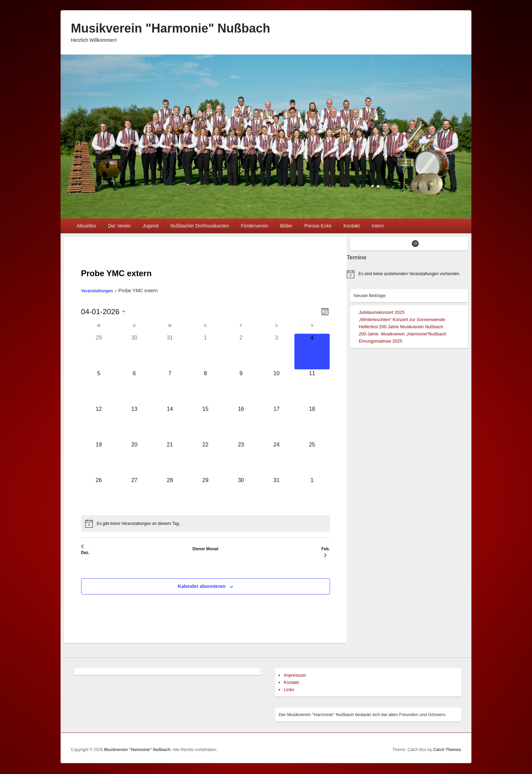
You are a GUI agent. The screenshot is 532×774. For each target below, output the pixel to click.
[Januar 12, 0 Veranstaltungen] (99, 423)
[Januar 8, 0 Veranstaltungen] (205, 387)
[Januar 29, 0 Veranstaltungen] (205, 494)
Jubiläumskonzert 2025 (382, 312)
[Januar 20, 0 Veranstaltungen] (134, 458)
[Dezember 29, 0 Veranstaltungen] (99, 352)
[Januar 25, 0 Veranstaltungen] (312, 458)
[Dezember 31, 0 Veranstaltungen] (170, 352)
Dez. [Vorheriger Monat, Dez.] (85, 550)
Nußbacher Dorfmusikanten (200, 226)
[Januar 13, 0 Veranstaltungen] (134, 423)
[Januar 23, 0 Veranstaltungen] (241, 458)
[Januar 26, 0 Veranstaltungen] (99, 494)
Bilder (286, 226)
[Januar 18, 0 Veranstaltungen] (312, 423)
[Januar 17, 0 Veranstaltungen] (277, 423)
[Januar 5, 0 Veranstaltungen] (99, 387)
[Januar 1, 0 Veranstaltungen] (205, 352)
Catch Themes (447, 750)
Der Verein (119, 226)
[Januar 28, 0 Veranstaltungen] (170, 494)
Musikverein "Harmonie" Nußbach (170, 28)
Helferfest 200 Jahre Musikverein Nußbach (401, 327)
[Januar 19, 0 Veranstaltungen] (99, 458)
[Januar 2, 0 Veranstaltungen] (241, 352)
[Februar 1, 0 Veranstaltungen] (312, 494)
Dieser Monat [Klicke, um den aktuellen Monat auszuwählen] (205, 549)
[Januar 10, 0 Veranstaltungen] (277, 387)
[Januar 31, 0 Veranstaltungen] (277, 494)
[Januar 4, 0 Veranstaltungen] (312, 352)
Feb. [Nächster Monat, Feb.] (326, 552)
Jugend (151, 226)
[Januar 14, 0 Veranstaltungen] (170, 423)
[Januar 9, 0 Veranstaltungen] (241, 387)
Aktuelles (86, 226)
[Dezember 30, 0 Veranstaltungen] (134, 352)
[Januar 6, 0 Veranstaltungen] (134, 387)
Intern (378, 226)
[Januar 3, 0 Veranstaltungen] (277, 352)
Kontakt (351, 226)
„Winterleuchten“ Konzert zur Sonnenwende (402, 320)
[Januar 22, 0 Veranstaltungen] (205, 458)
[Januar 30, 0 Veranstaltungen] (241, 494)
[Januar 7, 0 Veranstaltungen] (170, 387)
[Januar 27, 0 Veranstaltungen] (134, 494)
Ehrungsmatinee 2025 (381, 341)
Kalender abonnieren (201, 586)
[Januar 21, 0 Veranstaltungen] (170, 458)
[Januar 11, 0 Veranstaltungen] (312, 387)
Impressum (295, 675)
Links (289, 690)
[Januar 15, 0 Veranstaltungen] (205, 423)
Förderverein (255, 226)
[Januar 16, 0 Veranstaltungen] (241, 423)
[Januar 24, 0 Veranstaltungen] (277, 458)
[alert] (206, 524)
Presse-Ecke (318, 226)
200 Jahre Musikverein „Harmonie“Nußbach (403, 334)
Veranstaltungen (97, 291)
